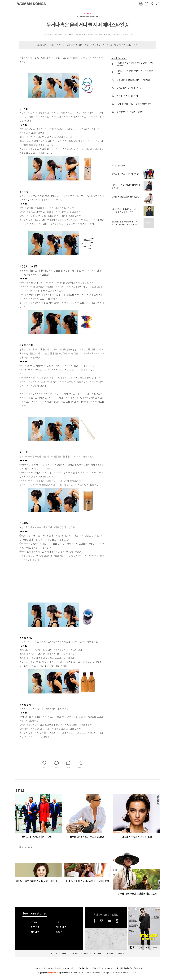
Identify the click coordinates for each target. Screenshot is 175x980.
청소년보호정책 (138, 968)
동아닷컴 (81, 968)
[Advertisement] (56, 581)
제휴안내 (109, 968)
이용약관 (116, 968)
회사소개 (88, 968)
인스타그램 (102, 921)
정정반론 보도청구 (69, 968)
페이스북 (94, 921)
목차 (140, 947)
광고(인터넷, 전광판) (99, 968)
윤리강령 (49, 968)
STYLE (87, 13)
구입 (155, 947)
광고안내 (42, 968)
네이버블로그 (117, 921)
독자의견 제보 (57, 968)
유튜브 (109, 921)
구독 (147, 947)
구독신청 (35, 968)
